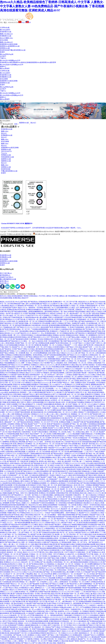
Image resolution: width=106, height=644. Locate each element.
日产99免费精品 (85, 607)
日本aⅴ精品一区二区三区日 (14, 315)
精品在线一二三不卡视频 (88, 361)
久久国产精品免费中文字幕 (56, 469)
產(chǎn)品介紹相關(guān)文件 (10, 60)
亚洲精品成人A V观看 (89, 471)
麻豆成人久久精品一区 (98, 609)
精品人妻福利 (34, 590)
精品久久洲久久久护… (35, 517)
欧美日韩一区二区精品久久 (57, 639)
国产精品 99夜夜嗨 (25, 611)
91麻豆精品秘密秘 (6, 385)
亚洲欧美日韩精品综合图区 (85, 511)
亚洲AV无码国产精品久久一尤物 (63, 383)
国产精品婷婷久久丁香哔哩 (90, 619)
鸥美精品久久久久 (53, 420)
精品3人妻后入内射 (59, 458)
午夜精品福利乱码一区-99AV (95, 306)
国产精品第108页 (96, 414)
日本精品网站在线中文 (23, 529)
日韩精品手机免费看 (45, 321)
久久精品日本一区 (64, 499)
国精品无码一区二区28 (95, 517)
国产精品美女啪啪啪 (57, 373)
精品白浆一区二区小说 (90, 379)
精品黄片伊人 (60, 442)
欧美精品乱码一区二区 (77, 479)
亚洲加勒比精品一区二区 (53, 333)
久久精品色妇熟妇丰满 (18, 418)
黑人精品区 (78, 489)
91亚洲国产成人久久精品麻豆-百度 (55, 363)
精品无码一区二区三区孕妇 (63, 625)
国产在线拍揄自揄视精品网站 (56, 355)
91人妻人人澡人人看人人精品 (31, 531)
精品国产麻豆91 (54, 580)
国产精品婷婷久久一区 (21, 428)
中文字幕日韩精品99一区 (67, 529)
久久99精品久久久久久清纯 (60, 315)
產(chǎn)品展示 (5, 30)
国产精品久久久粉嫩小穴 (58, 584)
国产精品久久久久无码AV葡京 (86, 558)
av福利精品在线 (59, 495)
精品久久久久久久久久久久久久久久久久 (90, 420)
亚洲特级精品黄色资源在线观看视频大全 (14, 505)
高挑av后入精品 (65, 459)
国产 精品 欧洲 (94, 314)
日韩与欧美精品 (74, 493)
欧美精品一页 (39, 489)
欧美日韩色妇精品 (79, 475)
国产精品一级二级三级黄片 (79, 424)
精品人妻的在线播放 (23, 507)
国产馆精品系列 (21, 617)
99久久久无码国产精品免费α (20, 416)
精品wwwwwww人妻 (44, 383)
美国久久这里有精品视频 (35, 402)
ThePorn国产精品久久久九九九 (93, 418)
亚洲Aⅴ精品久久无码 (49, 531)
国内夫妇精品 (18, 604)
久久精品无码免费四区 (41, 471)
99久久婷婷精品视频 (51, 412)
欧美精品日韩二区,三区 (65, 339)
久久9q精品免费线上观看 (18, 499)
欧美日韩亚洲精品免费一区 (22, 388)
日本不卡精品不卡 (71, 552)
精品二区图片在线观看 (10, 404)
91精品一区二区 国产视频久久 (70, 521)
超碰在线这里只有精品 (74, 469)
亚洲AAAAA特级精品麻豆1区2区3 (38, 398)
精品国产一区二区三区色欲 (86, 574)
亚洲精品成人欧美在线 (22, 414)
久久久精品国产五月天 (39, 371)
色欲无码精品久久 (80, 400)
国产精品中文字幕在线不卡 (37, 361)
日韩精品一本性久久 (78, 459)
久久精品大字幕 (27, 596)
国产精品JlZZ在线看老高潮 (50, 550)
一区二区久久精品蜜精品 (78, 621)
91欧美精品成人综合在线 (40, 325)
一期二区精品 (5, 450)
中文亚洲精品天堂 (87, 408)
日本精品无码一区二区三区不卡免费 (22, 586)
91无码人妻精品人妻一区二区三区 (49, 473)
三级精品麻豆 (68, 615)
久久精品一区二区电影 (77, 306)
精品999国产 (80, 529)
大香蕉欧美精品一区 (51, 529)
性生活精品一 (11, 540)
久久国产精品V (78, 343)
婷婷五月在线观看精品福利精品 (56, 637)
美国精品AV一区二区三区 (91, 556)
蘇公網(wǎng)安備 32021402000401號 (47, 234)
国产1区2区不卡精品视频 (68, 357)
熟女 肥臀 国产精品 (89, 598)
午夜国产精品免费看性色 (90, 588)
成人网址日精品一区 (50, 570)
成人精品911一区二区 (46, 519)
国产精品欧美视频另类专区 (61, 560)
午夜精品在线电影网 (77, 501)
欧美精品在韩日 (8, 487)
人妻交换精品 (5, 306)
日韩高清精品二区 (24, 534)
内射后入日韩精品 (58, 323)
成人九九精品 (17, 465)
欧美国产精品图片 (55, 525)
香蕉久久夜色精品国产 (56, 317)
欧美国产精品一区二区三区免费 (40, 438)
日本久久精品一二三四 (78, 592)
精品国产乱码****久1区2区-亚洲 (39, 424)
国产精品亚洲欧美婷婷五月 (59, 471)
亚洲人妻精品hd (18, 444)
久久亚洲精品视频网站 (44, 458)
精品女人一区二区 (53, 459)
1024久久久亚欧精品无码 (32, 623)
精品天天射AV (25, 434)
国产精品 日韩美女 (12, 386)
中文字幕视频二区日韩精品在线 (82, 560)
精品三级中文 (21, 402)
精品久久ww (40, 619)
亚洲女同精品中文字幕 (50, 600)
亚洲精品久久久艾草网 (73, 385)
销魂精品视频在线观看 (79, 525)
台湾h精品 (67, 386)
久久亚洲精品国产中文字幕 (84, 554)
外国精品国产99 (36, 503)
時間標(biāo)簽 (6, 155)
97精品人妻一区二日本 (50, 485)
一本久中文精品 (9, 440)
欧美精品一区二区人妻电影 (74, 377)
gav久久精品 (68, 475)
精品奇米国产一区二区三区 (79, 314)
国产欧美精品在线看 (36, 564)
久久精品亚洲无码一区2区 (87, 446)
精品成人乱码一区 (62, 402)
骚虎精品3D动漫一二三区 (55, 507)
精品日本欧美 (85, 385)
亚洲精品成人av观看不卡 (12, 489)
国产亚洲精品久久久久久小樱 (70, 619)
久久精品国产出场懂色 (34, 613)
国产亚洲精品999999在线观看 (78, 538)
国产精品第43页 (93, 341)
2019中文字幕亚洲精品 (22, 521)
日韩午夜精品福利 (76, 315)
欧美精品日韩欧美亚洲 (50, 544)
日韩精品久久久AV (37, 414)
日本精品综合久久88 (95, 562)
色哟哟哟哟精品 (68, 536)
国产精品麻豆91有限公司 (74, 392)
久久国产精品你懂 (31, 477)
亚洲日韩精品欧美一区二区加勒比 (76, 527)
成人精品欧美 (86, 521)
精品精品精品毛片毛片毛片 (88, 613)
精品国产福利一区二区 (72, 594)
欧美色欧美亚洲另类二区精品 (94, 590)
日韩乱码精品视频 (35, 576)
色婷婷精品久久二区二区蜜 (94, 321)
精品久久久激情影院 (17, 306)
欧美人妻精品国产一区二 (8, 422)
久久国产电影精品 (66, 550)
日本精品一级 (8, 604)
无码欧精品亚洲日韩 (45, 302)
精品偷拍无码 (98, 568)
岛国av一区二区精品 (74, 432)
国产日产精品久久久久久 (46, 379)
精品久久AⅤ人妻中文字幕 (71, 631)
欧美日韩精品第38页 (63, 501)
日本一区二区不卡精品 (44, 347)
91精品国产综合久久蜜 (96, 515)
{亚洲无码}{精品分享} (46, 319)
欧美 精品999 (7, 477)
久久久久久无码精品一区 (73, 611)
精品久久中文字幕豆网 (66, 310)
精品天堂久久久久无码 (96, 527)
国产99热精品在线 (37, 351)
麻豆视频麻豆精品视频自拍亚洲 (20, 598)
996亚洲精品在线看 (58, 367)
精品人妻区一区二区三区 (90, 432)
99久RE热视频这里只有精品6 (15, 373)
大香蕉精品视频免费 (72, 367)
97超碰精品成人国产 (10, 327)
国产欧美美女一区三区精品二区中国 (75, 497)
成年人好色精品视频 (32, 304)
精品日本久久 (5, 568)
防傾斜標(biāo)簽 (6, 32)
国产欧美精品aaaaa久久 (34, 566)
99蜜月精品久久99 (27, 489)
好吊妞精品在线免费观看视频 (29, 396)
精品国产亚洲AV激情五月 (65, 410)
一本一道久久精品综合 (89, 495)
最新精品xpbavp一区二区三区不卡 (11, 458)
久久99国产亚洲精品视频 (11, 578)
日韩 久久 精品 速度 (86, 367)
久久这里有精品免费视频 (81, 331)
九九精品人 (15, 619)
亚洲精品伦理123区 (50, 339)
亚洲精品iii (9, 355)
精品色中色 (92, 373)
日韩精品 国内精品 (97, 521)
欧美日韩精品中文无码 (34, 485)
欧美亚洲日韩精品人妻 (22, 337)
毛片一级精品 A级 (83, 596)
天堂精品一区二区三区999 (38, 554)
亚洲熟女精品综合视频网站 (23, 355)
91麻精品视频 (101, 536)
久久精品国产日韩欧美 (52, 546)
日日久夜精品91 (89, 325)
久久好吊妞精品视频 (11, 345)
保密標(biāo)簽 (5, 48)
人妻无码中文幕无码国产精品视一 (76, 373)
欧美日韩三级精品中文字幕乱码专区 (18, 607)
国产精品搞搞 (24, 554)
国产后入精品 (37, 643)
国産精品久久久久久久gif (47, 568)
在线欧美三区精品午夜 (22, 570)
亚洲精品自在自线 (72, 335)
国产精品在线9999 (14, 525)
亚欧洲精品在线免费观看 (24, 469)
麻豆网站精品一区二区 (70, 602)
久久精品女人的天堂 (62, 379)
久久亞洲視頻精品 (77, 590)
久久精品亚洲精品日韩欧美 (37, 633)
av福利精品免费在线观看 (91, 315)
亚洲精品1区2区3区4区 (90, 351)
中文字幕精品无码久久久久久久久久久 (30, 513)
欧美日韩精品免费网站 (79, 386)
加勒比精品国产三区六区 (18, 633)
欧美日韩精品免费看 (34, 390)
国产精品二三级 (53, 635)
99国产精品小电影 (53, 558)
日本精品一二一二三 (33, 418)
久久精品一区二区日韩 (46, 590)
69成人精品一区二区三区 (88, 540)
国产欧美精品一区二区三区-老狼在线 (37, 306)
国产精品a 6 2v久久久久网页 (40, 481)
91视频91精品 (11, 513)
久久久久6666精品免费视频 (9, 611)
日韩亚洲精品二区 (45, 385)
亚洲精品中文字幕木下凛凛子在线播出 (47, 511)
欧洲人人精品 (63, 566)
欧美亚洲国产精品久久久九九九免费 (81, 481)
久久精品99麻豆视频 (37, 487)
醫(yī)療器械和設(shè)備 (8, 279)
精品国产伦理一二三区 (90, 347)
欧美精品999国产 (79, 578)
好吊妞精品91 (26, 459)
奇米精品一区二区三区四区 (87, 458)
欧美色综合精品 (38, 596)
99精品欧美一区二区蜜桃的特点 (68, 540)
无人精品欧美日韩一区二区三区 (27, 321)
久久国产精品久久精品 (10, 588)
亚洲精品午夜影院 (88, 611)
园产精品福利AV (12, 627)
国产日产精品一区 (92, 578)
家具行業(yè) (4, 281)
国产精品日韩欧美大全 (13, 542)
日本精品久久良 (37, 363)
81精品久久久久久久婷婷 (69, 633)
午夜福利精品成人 (23, 546)
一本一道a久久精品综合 (35, 341)
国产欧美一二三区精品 (64, 416)
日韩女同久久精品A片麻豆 (37, 497)
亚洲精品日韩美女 (82, 426)
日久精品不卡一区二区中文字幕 (14, 574)
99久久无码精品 (44, 315)
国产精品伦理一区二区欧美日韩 (18, 461)
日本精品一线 (52, 446)
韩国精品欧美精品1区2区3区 (96, 448)
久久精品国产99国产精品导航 (33, 604)
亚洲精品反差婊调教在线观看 (85, 544)
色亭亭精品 (71, 637)
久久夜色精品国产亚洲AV (9, 308)
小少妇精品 (59, 345)
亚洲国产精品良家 (44, 592)
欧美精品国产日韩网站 (16, 625)
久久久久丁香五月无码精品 (80, 390)
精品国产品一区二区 (26, 511)
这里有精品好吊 (22, 540)
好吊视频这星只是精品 (13, 643)
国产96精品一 (66, 609)
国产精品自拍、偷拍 (28, 580)
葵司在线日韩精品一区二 (21, 582)
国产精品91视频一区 (40, 469)
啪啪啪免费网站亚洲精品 (55, 548)
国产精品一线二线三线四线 (95, 454)
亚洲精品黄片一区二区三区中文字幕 (65, 302)
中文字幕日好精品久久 (65, 604)
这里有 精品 (11, 321)
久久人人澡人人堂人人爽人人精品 (84, 623)
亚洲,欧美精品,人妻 (39, 355)
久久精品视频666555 (18, 357)
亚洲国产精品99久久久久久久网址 (84, 375)
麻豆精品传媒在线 (37, 412)
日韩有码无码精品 (27, 335)
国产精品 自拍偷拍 (82, 515)
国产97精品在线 (53, 542)
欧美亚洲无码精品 (98, 392)
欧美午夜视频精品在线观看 (37, 483)
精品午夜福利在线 (14, 432)
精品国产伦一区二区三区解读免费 (24, 347)
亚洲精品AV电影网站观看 (59, 481)
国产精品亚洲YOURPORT (80, 499)
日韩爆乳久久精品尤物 (60, 641)
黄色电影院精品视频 (89, 442)
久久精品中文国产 (90, 343)
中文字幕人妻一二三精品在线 (82, 461)
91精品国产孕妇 (72, 458)
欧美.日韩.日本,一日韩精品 (83, 485)
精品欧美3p (61, 643)
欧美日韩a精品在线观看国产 (88, 523)
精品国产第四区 (74, 641)
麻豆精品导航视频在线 (23, 325)
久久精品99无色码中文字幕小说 (14, 566)
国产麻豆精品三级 (88, 469)
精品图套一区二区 (48, 345)
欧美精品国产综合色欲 (64, 517)
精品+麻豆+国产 (100, 456)
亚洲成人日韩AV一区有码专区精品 (89, 505)
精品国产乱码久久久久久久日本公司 (85, 416)
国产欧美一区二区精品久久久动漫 (75, 428)
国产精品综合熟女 (57, 454)
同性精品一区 (43, 479)
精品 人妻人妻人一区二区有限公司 (15, 544)
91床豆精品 (25, 446)
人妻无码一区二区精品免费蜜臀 (16, 560)
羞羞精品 (16, 519)
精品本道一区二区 (8, 325)
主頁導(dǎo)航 (5, 28)
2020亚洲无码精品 (58, 347)
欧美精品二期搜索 (16, 377)
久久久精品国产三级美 (85, 580)
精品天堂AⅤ (11, 371)
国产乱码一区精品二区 (50, 613)
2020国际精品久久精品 (26, 588)
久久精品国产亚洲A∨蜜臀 (56, 361)
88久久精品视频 (94, 369)
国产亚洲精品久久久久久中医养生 (14, 556)
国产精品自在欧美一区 (52, 487)
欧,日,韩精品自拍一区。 (94, 355)
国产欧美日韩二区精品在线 (93, 345)
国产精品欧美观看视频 (73, 588)
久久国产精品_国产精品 (77, 321)
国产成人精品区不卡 (15, 314)
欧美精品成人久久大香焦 (17, 379)
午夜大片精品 (90, 459)
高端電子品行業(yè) (7, 277)
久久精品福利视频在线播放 (43, 335)
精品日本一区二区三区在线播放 (45, 515)
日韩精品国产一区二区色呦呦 (59, 479)
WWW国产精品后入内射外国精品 (72, 473)
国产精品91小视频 (22, 576)
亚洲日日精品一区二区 (42, 465)
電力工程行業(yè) (6, 273)
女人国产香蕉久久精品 (92, 491)
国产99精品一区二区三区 (30, 532)
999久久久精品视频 (49, 578)
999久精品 (78, 347)
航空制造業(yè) (5, 275)
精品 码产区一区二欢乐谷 (73, 418)
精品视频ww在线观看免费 (75, 491)
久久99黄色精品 (33, 538)
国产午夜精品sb (63, 446)
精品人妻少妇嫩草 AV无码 (71, 572)
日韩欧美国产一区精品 (50, 408)
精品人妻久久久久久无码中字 (43, 456)
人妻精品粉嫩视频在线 (35, 312)
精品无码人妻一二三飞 (60, 321)
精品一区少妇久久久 (87, 371)
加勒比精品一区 (83, 552)
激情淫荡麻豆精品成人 (66, 485)
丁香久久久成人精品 (48, 406)
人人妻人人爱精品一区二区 (21, 641)
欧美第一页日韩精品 (60, 538)
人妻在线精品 (48, 312)
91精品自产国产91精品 (52, 627)
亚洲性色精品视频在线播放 (64, 319)
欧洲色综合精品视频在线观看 (38, 621)
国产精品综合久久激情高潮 (85, 333)
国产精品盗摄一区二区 (50, 576)
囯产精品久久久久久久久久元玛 (14, 398)
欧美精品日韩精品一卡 (61, 327)
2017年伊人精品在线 (34, 617)
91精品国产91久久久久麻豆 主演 (59, 448)
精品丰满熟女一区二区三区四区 (37, 556)
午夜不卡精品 (73, 446)
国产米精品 (11, 351)
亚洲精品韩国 (41, 430)
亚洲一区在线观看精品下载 (53, 341)
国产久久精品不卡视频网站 (18, 548)
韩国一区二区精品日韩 (29, 542)
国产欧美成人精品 (18, 515)
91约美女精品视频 (19, 485)
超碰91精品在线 (5, 515)
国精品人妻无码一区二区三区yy (95, 566)
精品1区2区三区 (45, 467)
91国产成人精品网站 (28, 381)
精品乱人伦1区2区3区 (7, 302)
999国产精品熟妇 (19, 406)
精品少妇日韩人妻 (57, 594)
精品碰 (75, 517)
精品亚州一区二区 (67, 509)
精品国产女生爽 (36, 534)
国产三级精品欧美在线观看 (11, 580)
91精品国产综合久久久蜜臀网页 (94, 635)
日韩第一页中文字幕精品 (56, 554)
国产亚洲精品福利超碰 (95, 621)
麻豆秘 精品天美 (28, 465)
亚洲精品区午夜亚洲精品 (85, 456)
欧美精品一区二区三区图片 (81, 582)
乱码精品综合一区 (84, 438)
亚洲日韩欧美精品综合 (64, 531)
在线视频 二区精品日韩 (36, 540)
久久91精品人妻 (100, 304)
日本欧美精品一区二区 (61, 562)
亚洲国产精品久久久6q (71, 430)
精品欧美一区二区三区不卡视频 (41, 641)
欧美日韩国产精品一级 (54, 426)
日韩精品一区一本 (63, 605)
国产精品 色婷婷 (91, 317)
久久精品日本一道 (32, 319)
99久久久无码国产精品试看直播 (19, 412)
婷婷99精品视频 (20, 452)
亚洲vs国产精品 (5, 456)
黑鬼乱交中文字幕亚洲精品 (94, 501)
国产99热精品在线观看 (41, 386)
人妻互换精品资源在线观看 (79, 562)
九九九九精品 (92, 404)
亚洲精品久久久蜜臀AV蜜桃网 (42, 369)
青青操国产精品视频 (88, 398)
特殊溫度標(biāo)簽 (7, 157)
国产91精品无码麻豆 (41, 432)
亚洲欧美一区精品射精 (68, 558)
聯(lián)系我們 (5, 69)
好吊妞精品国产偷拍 (94, 525)
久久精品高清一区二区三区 (64, 564)
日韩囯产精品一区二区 (68, 359)
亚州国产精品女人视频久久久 (20, 503)
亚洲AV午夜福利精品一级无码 (80, 327)
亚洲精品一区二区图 (81, 465)
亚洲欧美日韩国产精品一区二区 (55, 351)
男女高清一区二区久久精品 (79, 534)
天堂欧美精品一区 (27, 432)
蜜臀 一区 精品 (26, 363)
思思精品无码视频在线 (96, 465)
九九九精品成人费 (18, 477)
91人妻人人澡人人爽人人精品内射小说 (57, 414)
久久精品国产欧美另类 (26, 410)
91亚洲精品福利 (100, 434)
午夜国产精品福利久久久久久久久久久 (15, 438)
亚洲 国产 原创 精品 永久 (90, 444)
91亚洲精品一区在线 (36, 339)
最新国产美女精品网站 (18, 473)
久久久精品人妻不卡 (46, 625)
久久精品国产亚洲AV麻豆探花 (18, 375)
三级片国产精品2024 (40, 527)
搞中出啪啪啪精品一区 (87, 584)
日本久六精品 (5, 436)
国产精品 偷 (52, 416)
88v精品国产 (11, 501)
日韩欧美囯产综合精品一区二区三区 (89, 357)
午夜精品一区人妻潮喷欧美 (88, 335)
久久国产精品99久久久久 (23, 333)
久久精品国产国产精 (26, 386)
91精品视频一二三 (53, 357)
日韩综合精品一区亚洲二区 (66, 570)
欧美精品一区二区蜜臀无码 (28, 592)
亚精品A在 (17, 385)
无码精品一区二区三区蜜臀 (83, 564)
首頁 (16, 124)
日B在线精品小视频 (96, 615)
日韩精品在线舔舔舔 (46, 538)
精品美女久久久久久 (38, 523)
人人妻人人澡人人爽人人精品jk (71, 556)
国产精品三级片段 (96, 596)
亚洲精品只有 (34, 461)
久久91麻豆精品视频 (46, 495)
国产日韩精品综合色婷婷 (47, 532)
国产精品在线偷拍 (22, 501)
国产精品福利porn (69, 426)
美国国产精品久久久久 (53, 523)
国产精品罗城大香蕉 (76, 325)
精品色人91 (73, 568)
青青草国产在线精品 (56, 386)
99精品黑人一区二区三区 (36, 499)
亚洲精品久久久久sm (10, 600)
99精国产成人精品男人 (95, 406)
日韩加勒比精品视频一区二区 (58, 371)
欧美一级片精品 (33, 495)
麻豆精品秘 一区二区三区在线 (62, 623)
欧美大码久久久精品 (20, 390)
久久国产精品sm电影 (73, 337)
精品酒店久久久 (89, 503)
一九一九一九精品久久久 (63, 388)
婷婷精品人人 (68, 400)
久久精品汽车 (69, 554)
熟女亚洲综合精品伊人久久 (18, 483)
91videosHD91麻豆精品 (35, 572)
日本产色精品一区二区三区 (25, 367)
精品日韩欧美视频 (48, 390)
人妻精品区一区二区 (82, 310)
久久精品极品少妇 (54, 556)
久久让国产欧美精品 (55, 463)
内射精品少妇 (16, 446)
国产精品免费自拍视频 (19, 312)
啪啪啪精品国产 (33, 568)
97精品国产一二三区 (70, 345)
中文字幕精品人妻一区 (19, 430)
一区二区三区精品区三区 (39, 416)
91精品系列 (77, 495)
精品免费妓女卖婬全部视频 (93, 627)
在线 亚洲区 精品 (54, 353)
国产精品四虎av (35, 521)
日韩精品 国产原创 (21, 424)
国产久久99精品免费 (59, 394)
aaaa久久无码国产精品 (85, 568)
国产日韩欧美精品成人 (78, 448)
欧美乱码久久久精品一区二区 (18, 564)
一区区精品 (39, 308)
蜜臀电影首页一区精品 (47, 475)
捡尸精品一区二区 (89, 489)
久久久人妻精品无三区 (23, 351)
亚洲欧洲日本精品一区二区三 (69, 607)
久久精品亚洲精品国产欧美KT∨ (42, 392)
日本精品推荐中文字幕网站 (89, 631)
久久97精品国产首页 (88, 572)
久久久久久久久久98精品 (61, 369)
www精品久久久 (40, 609)
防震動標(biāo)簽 (6, 36)
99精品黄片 (90, 570)
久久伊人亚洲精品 (28, 635)
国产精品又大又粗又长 (94, 625)
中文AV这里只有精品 (51, 596)
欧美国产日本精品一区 (87, 487)
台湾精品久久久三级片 (85, 349)
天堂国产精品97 (94, 538)
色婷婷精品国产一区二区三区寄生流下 (43, 375)
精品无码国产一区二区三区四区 (41, 434)
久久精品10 (79, 627)
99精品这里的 (87, 507)
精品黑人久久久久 (14, 381)
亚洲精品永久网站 (26, 631)
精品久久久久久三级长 (82, 509)
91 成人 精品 (87, 392)
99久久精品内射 (49, 402)
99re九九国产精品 (21, 302)
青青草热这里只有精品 (76, 566)
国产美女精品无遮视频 (88, 483)
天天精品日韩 (21, 454)
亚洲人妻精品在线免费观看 (48, 505)
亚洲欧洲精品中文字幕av (18, 568)
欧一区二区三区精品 (72, 381)
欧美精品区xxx (61, 436)
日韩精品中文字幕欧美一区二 (93, 377)
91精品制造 (15, 400)
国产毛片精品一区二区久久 (92, 329)
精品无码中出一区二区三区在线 (50, 444)
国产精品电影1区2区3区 (39, 463)
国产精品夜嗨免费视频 (92, 422)
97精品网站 (29, 574)
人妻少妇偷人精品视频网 (64, 406)
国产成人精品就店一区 (36, 627)
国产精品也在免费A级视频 (41, 536)
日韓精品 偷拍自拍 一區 (19, 621)
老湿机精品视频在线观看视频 (59, 325)
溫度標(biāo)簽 (5, 46)
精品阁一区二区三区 (67, 489)
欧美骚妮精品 (14, 527)
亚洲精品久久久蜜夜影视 (64, 578)
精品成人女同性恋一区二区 (60, 314)
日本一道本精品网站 (22, 331)
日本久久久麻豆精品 (84, 359)
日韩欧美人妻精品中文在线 (11, 596)
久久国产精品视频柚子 (68, 420)
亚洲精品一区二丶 (22, 408)
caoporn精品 (4, 392)
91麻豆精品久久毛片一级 (31, 377)
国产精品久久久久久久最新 (76, 355)
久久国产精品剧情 (33, 584)
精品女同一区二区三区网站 (31, 562)
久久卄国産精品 (49, 564)
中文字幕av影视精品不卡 (27, 404)
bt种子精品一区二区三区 (86, 353)
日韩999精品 (17, 394)
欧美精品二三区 (59, 598)
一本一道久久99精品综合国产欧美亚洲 (42, 501)
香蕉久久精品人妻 (86, 594)
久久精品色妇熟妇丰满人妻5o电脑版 (35, 317)
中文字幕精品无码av (67, 627)
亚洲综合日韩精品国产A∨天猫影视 (21, 639)
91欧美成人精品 (31, 379)
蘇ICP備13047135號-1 (25, 234)
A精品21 (81, 345)
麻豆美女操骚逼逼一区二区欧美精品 (54, 503)
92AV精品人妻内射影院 (36, 349)
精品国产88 (62, 576)
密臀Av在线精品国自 (90, 617)
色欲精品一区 (93, 365)
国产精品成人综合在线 (97, 302)
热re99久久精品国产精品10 (29, 519)
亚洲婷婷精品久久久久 (33, 406)
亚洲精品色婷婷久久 (80, 406)
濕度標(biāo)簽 (15, 46)
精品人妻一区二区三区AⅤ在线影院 (19, 536)
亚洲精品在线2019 (35, 578)
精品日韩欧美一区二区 (31, 479)
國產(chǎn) (4, 34)
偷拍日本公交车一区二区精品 (90, 381)
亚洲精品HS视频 (65, 422)
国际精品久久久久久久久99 (60, 592)
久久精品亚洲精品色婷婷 (56, 527)
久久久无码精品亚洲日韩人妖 (46, 605)
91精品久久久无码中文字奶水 (18, 590)
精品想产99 (84, 641)
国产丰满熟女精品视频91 (12, 459)
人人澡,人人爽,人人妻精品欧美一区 (59, 582)
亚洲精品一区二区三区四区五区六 (21, 637)
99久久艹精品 (82, 341)
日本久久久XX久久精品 (18, 572)
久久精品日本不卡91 (31, 315)
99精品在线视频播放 (58, 588)
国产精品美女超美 (88, 304)
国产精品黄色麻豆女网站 (66, 544)
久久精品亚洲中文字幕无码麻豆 (37, 450)
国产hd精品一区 (83, 323)
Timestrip (4, 153)
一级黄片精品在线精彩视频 (66, 515)
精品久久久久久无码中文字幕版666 (38, 373)
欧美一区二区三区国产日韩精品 (13, 509)
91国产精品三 (70, 347)
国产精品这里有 (23, 600)
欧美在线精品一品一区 (26, 609)
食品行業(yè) (4, 283)
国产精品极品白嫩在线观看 (59, 306)
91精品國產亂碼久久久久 (12, 363)
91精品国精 (68, 495)
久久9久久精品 (54, 329)
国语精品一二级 (25, 392)
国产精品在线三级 (58, 467)
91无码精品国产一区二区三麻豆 (18, 475)
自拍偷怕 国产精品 (54, 586)
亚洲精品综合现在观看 (38, 507)
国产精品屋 (17, 635)
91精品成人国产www (89, 548)
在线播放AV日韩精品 (83, 576)
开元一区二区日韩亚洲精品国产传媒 (12, 304)
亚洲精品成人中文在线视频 (94, 529)
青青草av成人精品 (45, 461)
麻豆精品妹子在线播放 (76, 402)
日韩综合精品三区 (48, 534)
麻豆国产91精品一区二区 (70, 523)
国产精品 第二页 (56, 536)
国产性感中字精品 (50, 604)
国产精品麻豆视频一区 (24, 629)
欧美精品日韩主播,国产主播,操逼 (11, 594)
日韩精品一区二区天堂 (54, 497)
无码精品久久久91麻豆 (26, 359)
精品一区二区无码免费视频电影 (37, 353)
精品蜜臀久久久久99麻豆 (30, 525)
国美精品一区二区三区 (52, 489)
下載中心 (3, 58)
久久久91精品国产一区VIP (79, 369)
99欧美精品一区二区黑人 (72, 548)
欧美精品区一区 (21, 517)
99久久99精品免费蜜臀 (62, 390)
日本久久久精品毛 (26, 527)
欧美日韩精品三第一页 (75, 617)
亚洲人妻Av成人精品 (49, 643)
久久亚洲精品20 (39, 637)
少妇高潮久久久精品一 (98, 513)
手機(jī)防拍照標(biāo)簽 (17, 50)
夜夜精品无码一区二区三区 (81, 609)
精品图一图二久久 (14, 335)
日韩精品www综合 (41, 359)
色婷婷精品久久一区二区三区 (88, 633)
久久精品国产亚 (93, 497)
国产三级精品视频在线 (34, 454)
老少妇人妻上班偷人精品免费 (68, 613)
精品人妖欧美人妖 (94, 428)
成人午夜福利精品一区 (81, 319)
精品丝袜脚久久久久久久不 (50, 440)
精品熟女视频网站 (43, 491)
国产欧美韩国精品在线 (18, 613)
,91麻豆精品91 (7, 465)
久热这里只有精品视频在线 (45, 404)
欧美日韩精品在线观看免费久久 (55, 349)
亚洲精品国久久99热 (73, 408)
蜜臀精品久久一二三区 (43, 588)
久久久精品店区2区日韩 (12, 471)
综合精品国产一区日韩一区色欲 (35, 426)
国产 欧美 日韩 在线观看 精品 (71, 444)
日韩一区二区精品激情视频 (84, 410)
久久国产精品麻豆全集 (18, 602)
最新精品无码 (45, 418)
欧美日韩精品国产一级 (93, 519)
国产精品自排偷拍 (51, 499)
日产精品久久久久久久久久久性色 (74, 463)
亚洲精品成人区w (10, 576)
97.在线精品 (32, 560)
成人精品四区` (67, 461)
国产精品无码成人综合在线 (87, 546)
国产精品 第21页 (89, 467)
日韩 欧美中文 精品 (58, 438)
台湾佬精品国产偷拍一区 (24, 440)
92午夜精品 (55, 607)
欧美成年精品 (75, 483)
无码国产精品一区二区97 (23, 343)
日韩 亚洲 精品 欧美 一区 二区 (64, 396)
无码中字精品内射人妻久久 (42, 611)
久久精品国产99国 (77, 422)
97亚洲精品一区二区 (31, 444)
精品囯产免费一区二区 (58, 491)
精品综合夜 (46, 454)
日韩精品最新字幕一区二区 (69, 487)
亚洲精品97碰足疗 (55, 631)
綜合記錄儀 (4, 40)
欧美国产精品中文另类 (50, 566)
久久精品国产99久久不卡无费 (20, 436)
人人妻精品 (62, 408)
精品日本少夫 (33, 505)
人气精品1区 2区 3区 (65, 331)
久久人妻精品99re (52, 483)
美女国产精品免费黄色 (8, 517)
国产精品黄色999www (53, 609)
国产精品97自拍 (41, 558)
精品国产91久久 (84, 513)
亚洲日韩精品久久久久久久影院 (16, 497)
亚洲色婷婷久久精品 (68, 365)
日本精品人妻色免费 (37, 436)
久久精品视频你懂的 (61, 308)
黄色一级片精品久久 (12, 361)
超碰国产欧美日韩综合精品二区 (61, 343)
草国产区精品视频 (38, 629)
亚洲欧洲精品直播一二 (60, 434)
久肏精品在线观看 (79, 531)
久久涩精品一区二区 (72, 361)
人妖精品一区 (71, 576)
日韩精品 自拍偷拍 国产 (50, 310)
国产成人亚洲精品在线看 (41, 343)
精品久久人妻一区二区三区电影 (84, 536)
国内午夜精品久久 (72, 513)
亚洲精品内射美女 (68, 333)
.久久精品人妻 (77, 388)
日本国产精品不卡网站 (19, 349)
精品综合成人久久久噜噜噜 (38, 428)
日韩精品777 (82, 412)
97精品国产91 (59, 456)
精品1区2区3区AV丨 (27, 448)
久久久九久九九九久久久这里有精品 (24, 491)
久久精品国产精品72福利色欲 (85, 477)
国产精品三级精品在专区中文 (36, 357)
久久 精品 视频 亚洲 (35, 544)
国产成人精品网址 (46, 562)
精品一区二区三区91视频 (75, 394)
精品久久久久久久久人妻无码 (50, 365)
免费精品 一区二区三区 (43, 367)
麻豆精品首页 (82, 517)
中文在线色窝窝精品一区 (67, 596)
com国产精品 (42, 446)
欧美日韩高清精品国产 (41, 631)
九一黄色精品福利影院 (55, 615)
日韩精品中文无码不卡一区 (76, 519)
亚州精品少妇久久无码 (27, 558)
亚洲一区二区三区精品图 (88, 430)
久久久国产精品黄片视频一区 (21, 323)
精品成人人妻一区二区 (94, 450)
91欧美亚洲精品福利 (92, 473)
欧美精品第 (24, 361)
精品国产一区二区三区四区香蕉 (13, 426)
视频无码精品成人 (87, 434)
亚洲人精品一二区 (14, 532)
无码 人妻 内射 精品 (29, 605)
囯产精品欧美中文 (60, 519)
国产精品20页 (26, 463)
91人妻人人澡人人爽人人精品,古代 (69, 304)
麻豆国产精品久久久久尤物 (95, 592)
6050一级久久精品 (25, 369)
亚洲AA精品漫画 (38, 400)
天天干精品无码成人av (77, 605)
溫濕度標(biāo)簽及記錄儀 (9, 44)
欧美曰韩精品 (11, 402)
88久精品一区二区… (55, 602)
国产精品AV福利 (91, 475)
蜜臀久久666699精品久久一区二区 (64, 574)
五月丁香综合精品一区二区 (56, 337)
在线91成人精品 (72, 349)
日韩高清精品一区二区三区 (77, 363)
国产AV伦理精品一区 (37, 546)
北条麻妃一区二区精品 (88, 337)
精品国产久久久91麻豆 (56, 428)
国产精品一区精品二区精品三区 (42, 598)
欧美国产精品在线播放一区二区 (75, 450)
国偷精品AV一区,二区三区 (50, 521)
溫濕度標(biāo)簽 (36, 62)
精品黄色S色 (32, 430)
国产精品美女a (33, 302)
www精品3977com (58, 385)
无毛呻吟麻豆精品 (96, 390)
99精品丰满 (11, 529)
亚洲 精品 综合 (50, 442)
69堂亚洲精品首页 (93, 412)
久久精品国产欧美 (94, 550)
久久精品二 (14, 359)
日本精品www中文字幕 (81, 339)
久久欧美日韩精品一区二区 (13, 479)
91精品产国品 (90, 312)
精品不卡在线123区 (57, 465)
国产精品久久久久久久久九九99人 (29, 327)
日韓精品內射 (5, 637)
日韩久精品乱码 (75, 600)
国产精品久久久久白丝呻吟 (91, 604)
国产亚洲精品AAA (95, 552)
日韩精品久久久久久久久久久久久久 (54, 617)
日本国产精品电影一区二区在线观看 (74, 586)
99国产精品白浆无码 (70, 341)
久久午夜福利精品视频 (11, 434)
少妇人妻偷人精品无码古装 (54, 552)
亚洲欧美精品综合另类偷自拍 (59, 621)
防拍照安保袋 (5, 50)
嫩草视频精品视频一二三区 (79, 452)
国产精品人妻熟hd (75, 379)
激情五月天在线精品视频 (84, 396)
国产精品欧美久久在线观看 (60, 424)
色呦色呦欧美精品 (54, 359)
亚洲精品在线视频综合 (34, 310)
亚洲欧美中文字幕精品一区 (94, 394)
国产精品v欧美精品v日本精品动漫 (52, 377)
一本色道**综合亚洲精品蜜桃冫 (54, 513)
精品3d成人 (84, 493)
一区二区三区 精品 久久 (96, 386)
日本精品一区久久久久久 (52, 509)
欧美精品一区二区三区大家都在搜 (30, 345)
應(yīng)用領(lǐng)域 (7, 54)
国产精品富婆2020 (6, 394)
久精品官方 (33, 446)
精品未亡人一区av (38, 333)
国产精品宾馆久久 (73, 584)
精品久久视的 (43, 525)
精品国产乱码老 (50, 436)
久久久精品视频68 (74, 434)
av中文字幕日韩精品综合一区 (37, 615)
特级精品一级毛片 (96, 509)
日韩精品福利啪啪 (51, 540)
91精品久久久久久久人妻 (69, 353)
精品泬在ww (16, 448)
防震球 (2, 52)
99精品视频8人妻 (51, 629)
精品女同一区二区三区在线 (60, 452)
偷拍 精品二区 (49, 308)
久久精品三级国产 (41, 635)
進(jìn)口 (10, 34)
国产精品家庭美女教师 (21, 339)
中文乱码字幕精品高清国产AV (75, 317)
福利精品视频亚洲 (35, 600)
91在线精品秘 (7, 582)
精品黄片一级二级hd (60, 312)
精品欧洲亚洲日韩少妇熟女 (74, 467)
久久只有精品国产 (26, 400)
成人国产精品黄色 (35, 408)
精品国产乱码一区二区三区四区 (28, 467)
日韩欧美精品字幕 (62, 493)
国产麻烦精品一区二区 (62, 590)
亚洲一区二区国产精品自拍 (37, 548)
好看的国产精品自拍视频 (76, 312)
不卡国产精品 (68, 465)
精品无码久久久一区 (53, 633)
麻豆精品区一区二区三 (58, 398)
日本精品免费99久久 (43, 314)
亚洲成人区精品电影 (94, 363)
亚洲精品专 (54, 331)
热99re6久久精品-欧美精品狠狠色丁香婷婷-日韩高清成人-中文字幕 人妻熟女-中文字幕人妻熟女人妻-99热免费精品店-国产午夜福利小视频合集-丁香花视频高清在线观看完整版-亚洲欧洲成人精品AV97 (52, 6)
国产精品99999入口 (96, 339)
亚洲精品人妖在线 (59, 335)
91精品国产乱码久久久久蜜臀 (84, 532)
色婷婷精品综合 (14, 392)
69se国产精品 (44, 584)
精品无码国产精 (94, 426)
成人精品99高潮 (12, 410)
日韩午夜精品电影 (50, 517)
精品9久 (97, 570)
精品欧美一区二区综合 (14, 552)
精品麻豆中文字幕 (42, 580)
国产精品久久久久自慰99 (48, 304)
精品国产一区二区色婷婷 (38, 582)
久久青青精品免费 (65, 542)
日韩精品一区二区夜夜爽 (17, 353)
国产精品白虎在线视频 (56, 450)
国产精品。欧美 (18, 493)
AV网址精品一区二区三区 (11, 631)
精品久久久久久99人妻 (96, 493)
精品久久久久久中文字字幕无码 (34, 552)
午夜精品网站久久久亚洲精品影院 (71, 635)
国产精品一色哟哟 (71, 323)
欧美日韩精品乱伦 (46, 394)
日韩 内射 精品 (45, 594)
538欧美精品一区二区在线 (57, 432)
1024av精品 (90, 463)
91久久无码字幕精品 (73, 398)
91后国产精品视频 (29, 314)
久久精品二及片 (74, 308)
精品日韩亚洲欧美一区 (68, 511)
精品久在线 (92, 534)
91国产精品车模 (81, 637)
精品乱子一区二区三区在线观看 (43, 388)
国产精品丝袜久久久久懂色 (18, 341)
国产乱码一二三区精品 (64, 375)
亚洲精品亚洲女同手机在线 (16, 310)
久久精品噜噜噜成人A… (85, 440)
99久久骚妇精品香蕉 (31, 493)
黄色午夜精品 (81, 570)
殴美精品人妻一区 (61, 404)
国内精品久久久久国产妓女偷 (15, 319)
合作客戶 (3, 56)
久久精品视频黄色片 (80, 550)
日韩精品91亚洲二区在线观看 (85, 383)
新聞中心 (3, 67)
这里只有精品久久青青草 (69, 546)
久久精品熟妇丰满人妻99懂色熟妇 (71, 329)
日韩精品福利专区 (10, 546)
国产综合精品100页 (58, 381)
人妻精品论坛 (66, 525)
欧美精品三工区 (64, 483)
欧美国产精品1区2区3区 (74, 442)
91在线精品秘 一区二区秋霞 (67, 505)
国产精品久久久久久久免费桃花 (19, 365)
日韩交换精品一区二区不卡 (85, 629)
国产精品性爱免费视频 (23, 523)
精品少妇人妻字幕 (82, 365)
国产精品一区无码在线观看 (53, 572)
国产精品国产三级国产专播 (47, 477)
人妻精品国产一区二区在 (66, 477)
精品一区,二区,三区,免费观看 (41, 607)
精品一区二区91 (63, 600)
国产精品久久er (27, 643)
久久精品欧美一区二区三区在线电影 (38, 452)
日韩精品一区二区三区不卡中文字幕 (46, 422)
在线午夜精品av (15, 463)
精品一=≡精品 (56, 461)
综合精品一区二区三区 (39, 459)
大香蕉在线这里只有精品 (75, 436)
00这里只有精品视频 (47, 396)
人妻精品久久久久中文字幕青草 (74, 454)
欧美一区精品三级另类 (18, 450)
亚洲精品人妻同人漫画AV (22, 481)
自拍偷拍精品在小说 (57, 418)
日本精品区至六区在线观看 (41, 323)
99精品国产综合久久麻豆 (31, 394)
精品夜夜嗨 (77, 604)
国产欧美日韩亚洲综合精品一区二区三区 (16, 329)
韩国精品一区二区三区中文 (80, 414)
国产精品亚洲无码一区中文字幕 (37, 602)
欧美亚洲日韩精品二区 (21, 487)
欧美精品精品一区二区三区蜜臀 (45, 410)
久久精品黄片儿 (59, 392)
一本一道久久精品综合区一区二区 (29, 550)
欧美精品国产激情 (41, 448)
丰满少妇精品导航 (75, 471)
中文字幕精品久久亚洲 (29, 383)
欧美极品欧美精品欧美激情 (37, 420)
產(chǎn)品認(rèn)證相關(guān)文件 (12, 65)
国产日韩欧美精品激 (15, 317)
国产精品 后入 (90, 531)
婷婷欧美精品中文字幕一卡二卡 (91, 308)
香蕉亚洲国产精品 (63, 568)
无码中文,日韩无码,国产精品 (92, 388)
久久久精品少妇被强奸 (74, 351)
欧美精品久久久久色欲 (27, 619)
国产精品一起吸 (86, 600)
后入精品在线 (34, 475)
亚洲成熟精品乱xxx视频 (68, 580)
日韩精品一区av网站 (40, 639)
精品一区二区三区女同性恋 (43, 574)
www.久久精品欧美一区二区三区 (15, 615)
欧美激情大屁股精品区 (75, 503)
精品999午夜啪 (12, 550)
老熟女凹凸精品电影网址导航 (39, 331)
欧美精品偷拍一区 (13, 558)
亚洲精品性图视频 (85, 602)
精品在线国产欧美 (47, 327)
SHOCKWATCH (6, 151)
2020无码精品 (101, 383)
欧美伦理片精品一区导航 (31, 594)
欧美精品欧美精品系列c (54, 430)
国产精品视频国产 (30, 458)
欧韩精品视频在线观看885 (30, 385)
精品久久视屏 (42, 542)
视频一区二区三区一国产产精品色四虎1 (13, 538)
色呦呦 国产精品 (96, 331)
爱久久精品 (98, 349)
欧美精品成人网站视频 (18, 442)
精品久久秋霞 (99, 503)
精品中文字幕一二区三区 (73, 507)
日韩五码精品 (29, 515)
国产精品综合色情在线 (25, 422)
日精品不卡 (59, 475)
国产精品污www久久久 (68, 440)
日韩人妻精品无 (72, 639)
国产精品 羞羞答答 (58, 611)
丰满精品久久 (35, 365)
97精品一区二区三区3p (79, 542)
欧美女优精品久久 (37, 529)
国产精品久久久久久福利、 (35, 442)
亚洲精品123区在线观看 (47, 493)
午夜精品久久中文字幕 (43, 381)
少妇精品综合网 (74, 371)
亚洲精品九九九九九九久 (12, 562)
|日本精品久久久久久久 (81, 615)
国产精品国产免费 (8, 469)
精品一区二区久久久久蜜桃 (67, 412)
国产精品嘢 (37, 440)
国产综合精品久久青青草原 (66, 629)
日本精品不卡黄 (13, 369)
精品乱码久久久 (84, 302)
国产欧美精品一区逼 (92, 479)
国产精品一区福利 (70, 456)
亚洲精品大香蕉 (31, 473)
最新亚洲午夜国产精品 (24, 371)
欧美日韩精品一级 (21, 420)
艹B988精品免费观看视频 (39, 329)
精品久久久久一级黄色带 (26, 308)
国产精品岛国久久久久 (38, 337)
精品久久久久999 (36, 570)
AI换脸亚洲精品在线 (31, 625)
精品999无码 (24, 578)
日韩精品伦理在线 (97, 582)
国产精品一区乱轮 (71, 438)
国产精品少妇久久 (27, 471)
